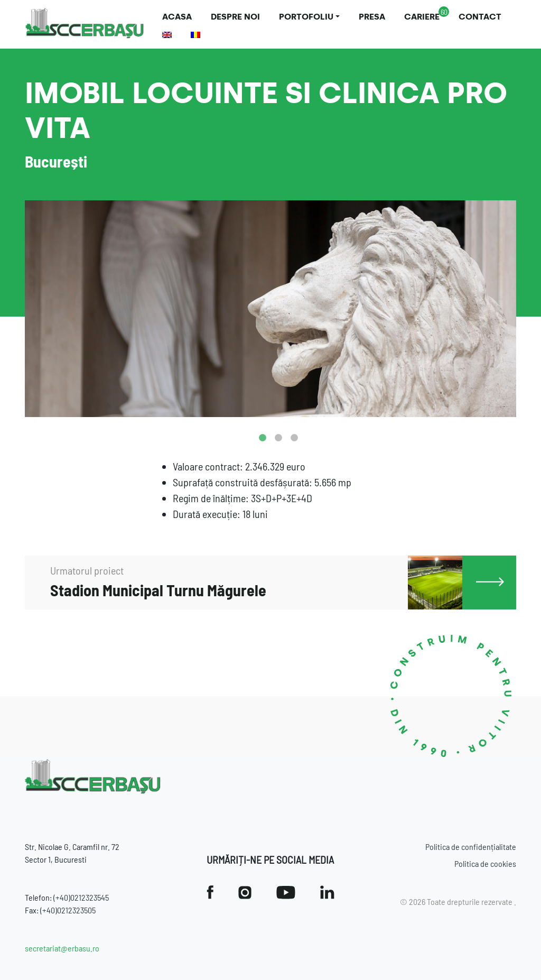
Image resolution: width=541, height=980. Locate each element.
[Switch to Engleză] (167, 35)
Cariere (422, 17)
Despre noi (235, 17)
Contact (480, 17)
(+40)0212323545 (81, 897)
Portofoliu (306, 17)
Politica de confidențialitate (471, 847)
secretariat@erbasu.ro (62, 948)
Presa (372, 17)
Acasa (177, 17)
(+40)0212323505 (68, 910)
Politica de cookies (485, 863)
